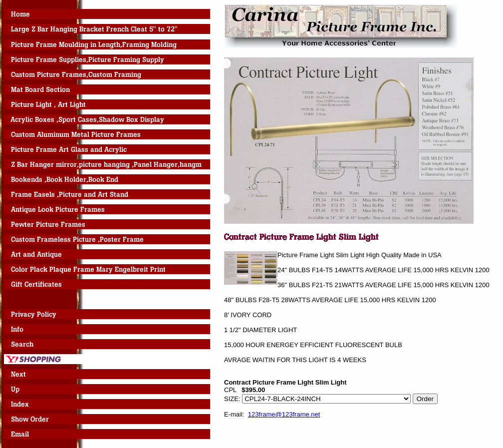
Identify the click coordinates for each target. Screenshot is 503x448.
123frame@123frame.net (284, 414)
